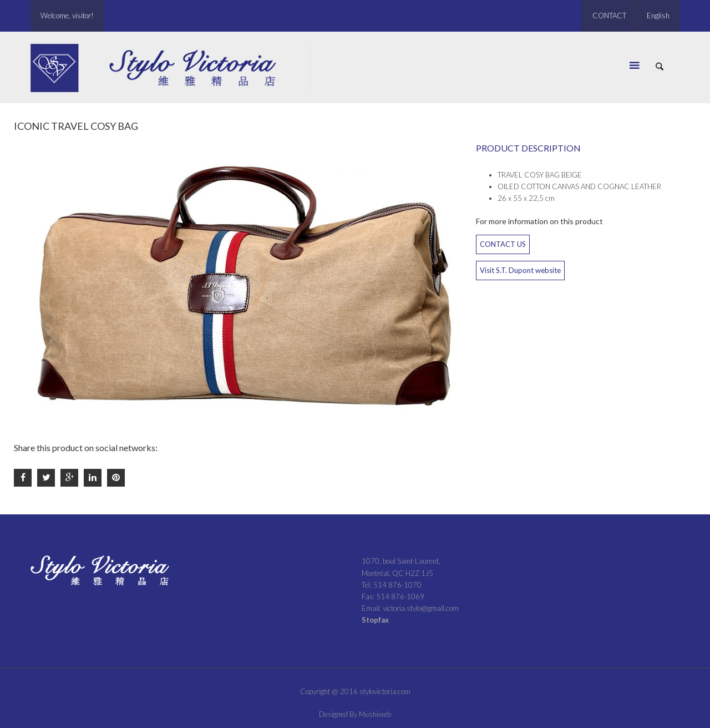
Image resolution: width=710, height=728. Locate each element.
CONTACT (609, 16)
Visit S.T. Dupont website (520, 270)
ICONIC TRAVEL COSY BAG (76, 126)
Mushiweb (375, 714)
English (658, 16)
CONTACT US (503, 244)
